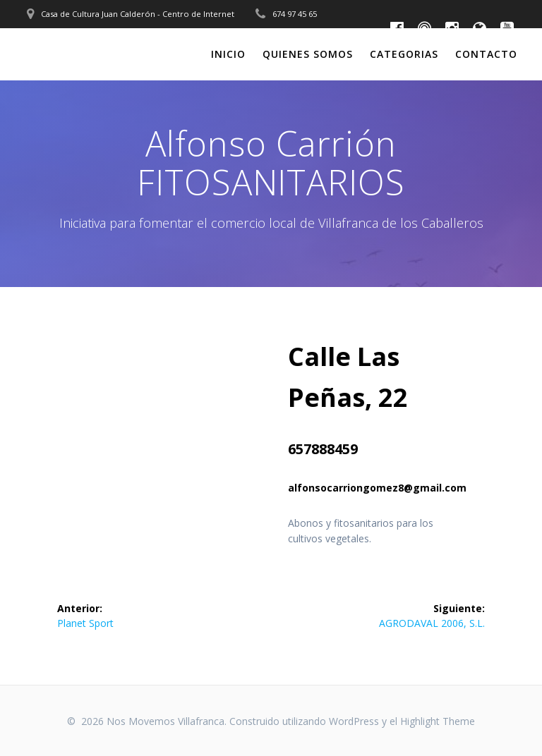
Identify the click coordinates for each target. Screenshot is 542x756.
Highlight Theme (438, 721)
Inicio (228, 54)
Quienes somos (308, 54)
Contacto (486, 54)
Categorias (404, 54)
